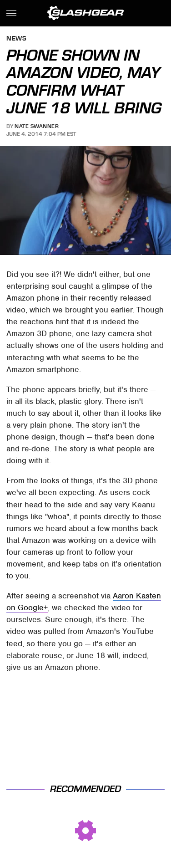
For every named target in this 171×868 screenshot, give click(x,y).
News (16, 39)
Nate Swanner (37, 126)
